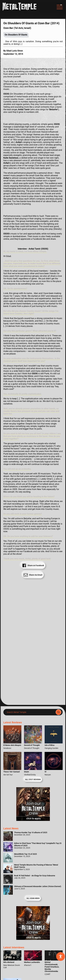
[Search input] (30, 712)
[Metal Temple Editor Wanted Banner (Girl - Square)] (33, 820)
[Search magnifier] (58, 712)
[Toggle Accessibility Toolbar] (61, 956)
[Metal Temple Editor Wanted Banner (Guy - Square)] (33, 939)
